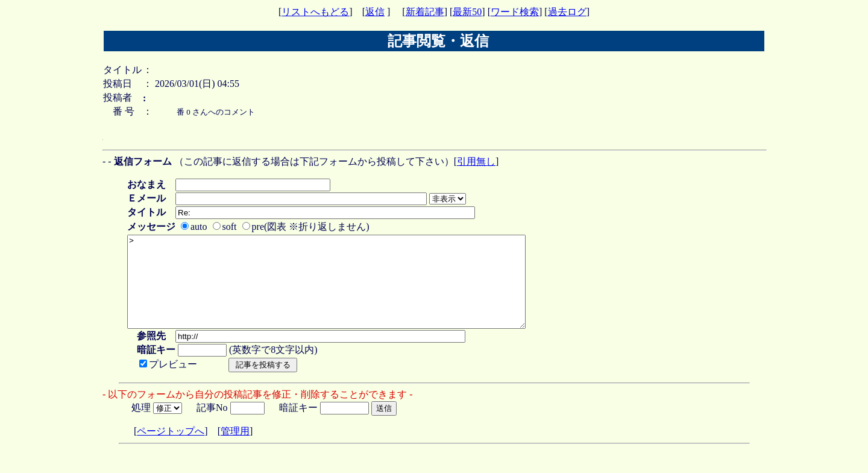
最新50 (467, 12)
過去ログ (567, 12)
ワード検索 (515, 12)
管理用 (235, 449)
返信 (375, 12)
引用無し (476, 161)
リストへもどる (315, 12)
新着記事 (425, 12)
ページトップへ (171, 449)
